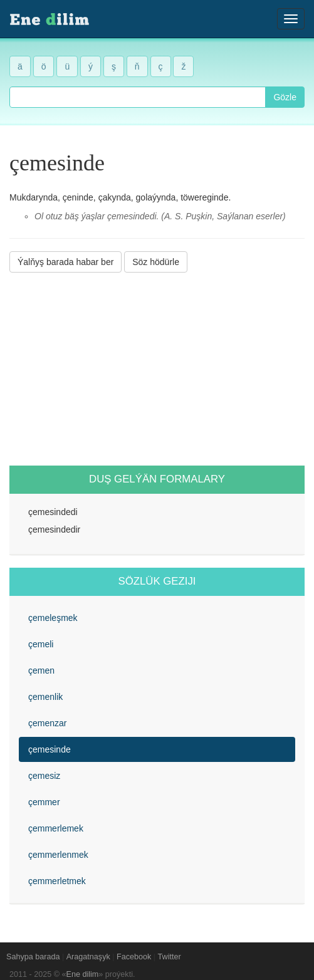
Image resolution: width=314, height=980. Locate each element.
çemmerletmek (57, 881)
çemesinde (50, 749)
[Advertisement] (157, 369)
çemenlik (45, 697)
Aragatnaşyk (88, 957)
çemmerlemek (56, 828)
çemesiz (44, 776)
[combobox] (138, 97)
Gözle (285, 97)
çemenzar (47, 723)
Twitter (170, 957)
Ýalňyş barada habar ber (65, 262)
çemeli (41, 644)
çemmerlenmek (58, 855)
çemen (41, 670)
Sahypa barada (33, 957)
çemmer (44, 802)
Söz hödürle (156, 262)
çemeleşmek (53, 618)
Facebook (134, 957)
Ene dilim (83, 974)
